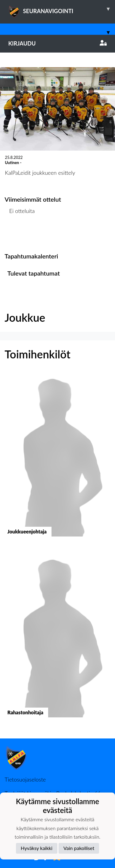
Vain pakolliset (79, 848)
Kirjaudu (57, 43)
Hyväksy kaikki (37, 848)
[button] (57, 460)
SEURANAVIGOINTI (62, 9)
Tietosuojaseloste (25, 779)
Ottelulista (20, 234)
